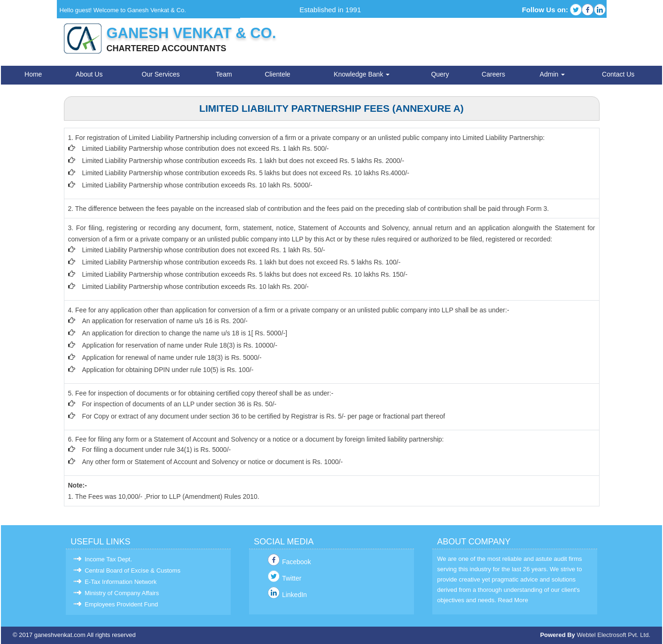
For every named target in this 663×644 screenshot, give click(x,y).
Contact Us (618, 74)
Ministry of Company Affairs (122, 593)
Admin (553, 74)
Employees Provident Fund (121, 604)
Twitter (292, 578)
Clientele (277, 74)
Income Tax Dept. (108, 559)
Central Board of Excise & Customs (133, 570)
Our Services (161, 74)
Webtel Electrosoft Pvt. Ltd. (613, 635)
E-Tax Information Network (121, 582)
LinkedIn (294, 595)
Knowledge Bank (362, 74)
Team (224, 74)
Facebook (296, 562)
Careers (493, 74)
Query (440, 74)
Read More (513, 600)
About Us (89, 74)
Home (33, 74)
